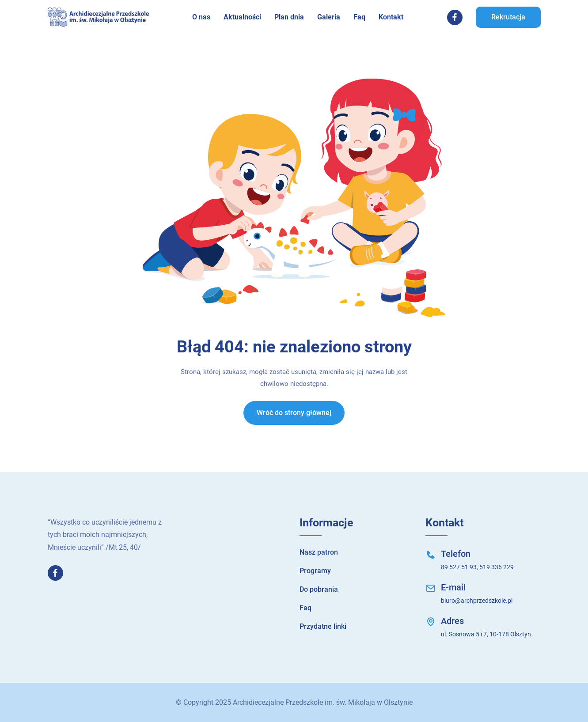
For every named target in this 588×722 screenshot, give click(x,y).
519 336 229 (497, 567)
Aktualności (242, 17)
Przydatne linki (323, 626)
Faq (359, 17)
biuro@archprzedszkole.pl (477, 601)
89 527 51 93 (459, 567)
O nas (201, 17)
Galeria (329, 17)
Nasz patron (319, 552)
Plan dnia (289, 17)
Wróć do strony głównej (294, 413)
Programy (315, 571)
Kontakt (391, 17)
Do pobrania (319, 589)
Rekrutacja (508, 17)
